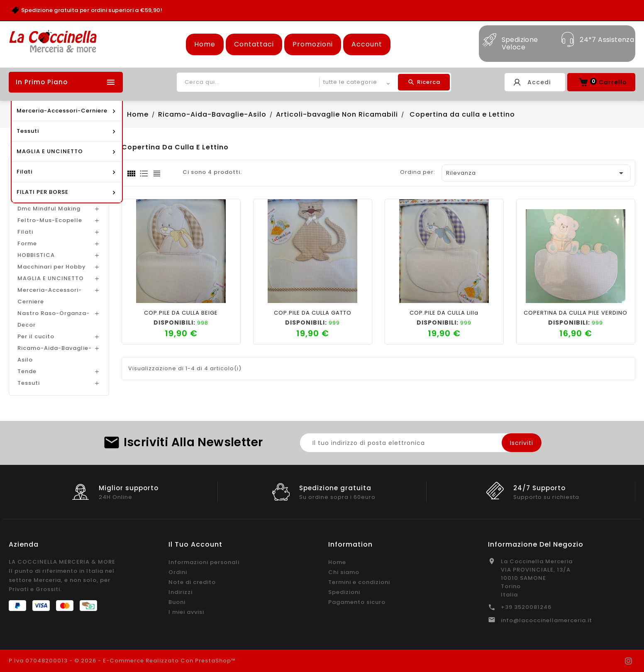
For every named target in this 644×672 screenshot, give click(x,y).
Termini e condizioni (359, 582)
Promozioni (313, 44)
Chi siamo (344, 572)
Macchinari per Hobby (52, 267)
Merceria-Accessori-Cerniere (50, 296)
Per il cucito (36, 336)
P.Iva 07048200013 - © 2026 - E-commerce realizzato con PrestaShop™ (122, 661)
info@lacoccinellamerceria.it (546, 620)
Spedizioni (344, 592)
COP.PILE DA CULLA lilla (444, 313)
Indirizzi (181, 592)
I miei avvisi (186, 612)
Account (367, 44)
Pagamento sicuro (357, 602)
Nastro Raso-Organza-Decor (54, 319)
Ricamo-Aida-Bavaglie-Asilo (55, 354)
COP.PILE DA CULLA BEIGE (181, 313)
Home (205, 44)
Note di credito (192, 582)
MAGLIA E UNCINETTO (51, 278)
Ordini (178, 572)
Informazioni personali (204, 562)
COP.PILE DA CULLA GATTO (313, 313)
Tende (27, 371)
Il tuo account (195, 544)
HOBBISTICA (36, 255)
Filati (25, 232)
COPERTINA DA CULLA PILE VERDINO (576, 313)
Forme (27, 243)
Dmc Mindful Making (49, 209)
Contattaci (254, 44)
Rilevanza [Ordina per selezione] (536, 173)
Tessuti (29, 383)
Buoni (177, 602)
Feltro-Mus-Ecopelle (50, 220)
